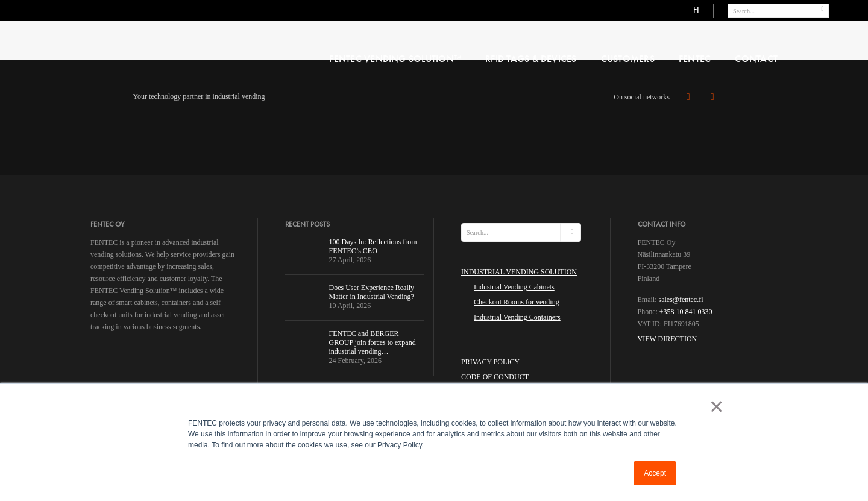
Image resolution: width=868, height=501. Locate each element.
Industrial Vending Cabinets (514, 287)
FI (696, 10)
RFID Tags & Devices (531, 59)
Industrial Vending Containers (517, 317)
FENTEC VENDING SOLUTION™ (395, 59)
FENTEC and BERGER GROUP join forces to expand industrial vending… (373, 342)
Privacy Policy (490, 362)
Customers (628, 59)
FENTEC (695, 59)
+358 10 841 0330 (686, 312)
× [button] (714, 406)
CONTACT (756, 59)
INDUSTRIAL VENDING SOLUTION (519, 272)
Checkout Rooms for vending (517, 302)
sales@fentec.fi (681, 300)
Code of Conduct (495, 377)
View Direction (668, 339)
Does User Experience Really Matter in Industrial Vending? (372, 292)
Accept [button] (655, 473)
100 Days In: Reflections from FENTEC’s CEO (373, 246)
